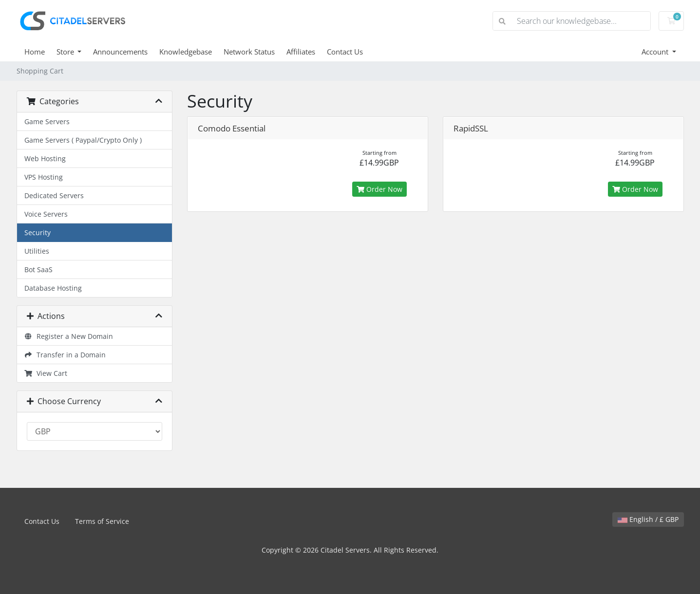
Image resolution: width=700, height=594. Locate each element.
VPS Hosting (44, 177)
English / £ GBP (648, 519)
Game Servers (47, 121)
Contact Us (345, 52)
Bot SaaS (38, 269)
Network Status (249, 52)
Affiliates (301, 52)
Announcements (120, 52)
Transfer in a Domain (65, 355)
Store (66, 52)
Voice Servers (46, 214)
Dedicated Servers (54, 195)
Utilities (37, 251)
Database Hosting (53, 288)
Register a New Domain (69, 336)
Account (656, 52)
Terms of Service (102, 521)
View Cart (46, 373)
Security (38, 232)
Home (35, 52)
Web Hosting (45, 158)
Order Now (379, 189)
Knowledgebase (186, 52)
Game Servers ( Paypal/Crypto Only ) (83, 140)
